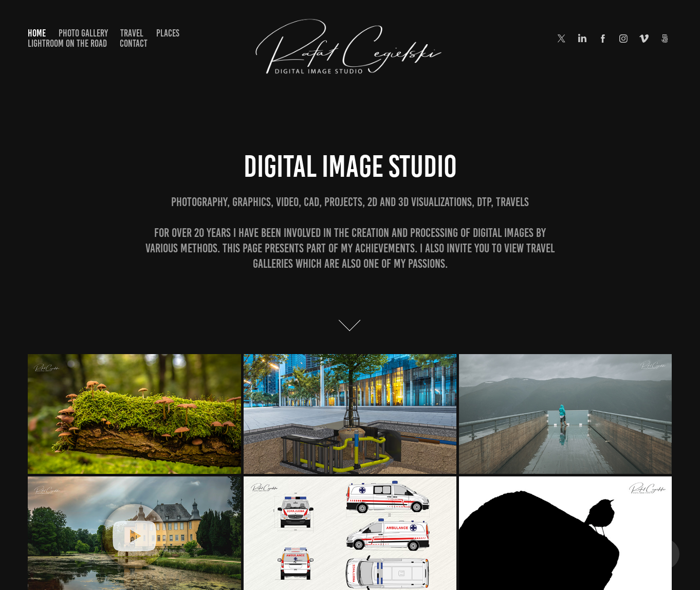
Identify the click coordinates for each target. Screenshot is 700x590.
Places (168, 33)
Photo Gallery (83, 33)
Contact (134, 43)
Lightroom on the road (67, 43)
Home (37, 33)
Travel (132, 33)
